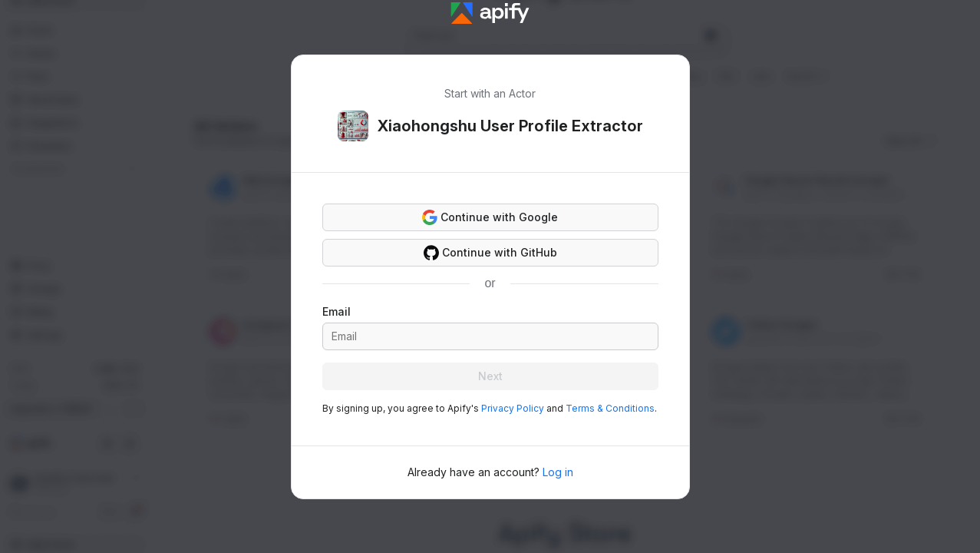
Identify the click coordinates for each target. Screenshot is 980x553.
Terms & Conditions (610, 408)
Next (490, 376)
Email (337, 311)
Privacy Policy (513, 408)
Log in (558, 472)
